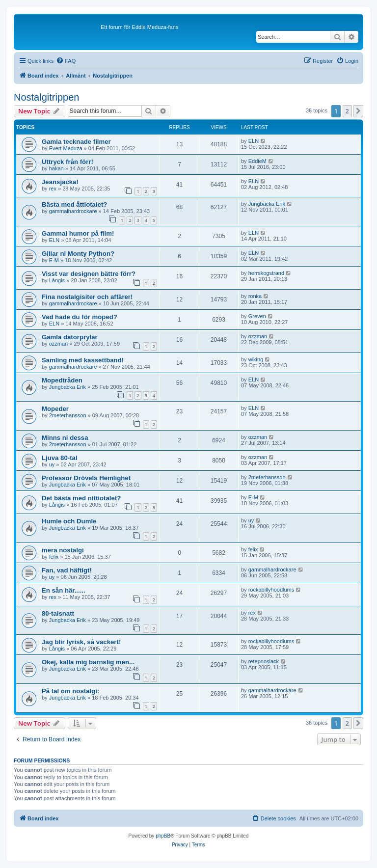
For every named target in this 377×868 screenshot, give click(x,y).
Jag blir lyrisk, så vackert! (81, 642)
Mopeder (55, 409)
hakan (56, 168)
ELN (254, 141)
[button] (358, 111)
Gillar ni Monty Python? (78, 254)
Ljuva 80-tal (60, 458)
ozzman (59, 344)
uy (52, 464)
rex (53, 189)
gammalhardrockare (73, 211)
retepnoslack (264, 661)
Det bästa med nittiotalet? (81, 498)
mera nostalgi (63, 550)
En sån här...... (64, 590)
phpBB (163, 836)
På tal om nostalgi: (70, 691)
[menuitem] (66, 61)
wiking (256, 359)
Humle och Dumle (69, 521)
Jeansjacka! (60, 182)
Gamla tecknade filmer (76, 142)
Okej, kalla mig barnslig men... (88, 662)
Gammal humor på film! (78, 233)
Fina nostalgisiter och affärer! (87, 297)
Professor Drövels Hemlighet (86, 478)
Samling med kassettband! (83, 360)
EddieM (257, 161)
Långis (57, 280)
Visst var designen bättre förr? (89, 274)
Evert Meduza (66, 148)
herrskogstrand (266, 273)
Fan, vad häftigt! (67, 570)
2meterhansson (68, 415)
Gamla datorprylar (70, 337)
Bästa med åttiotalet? (74, 204)
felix (54, 557)
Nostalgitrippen (46, 97)
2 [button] (347, 111)
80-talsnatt (58, 613)
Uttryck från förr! (67, 162)
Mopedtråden (62, 380)
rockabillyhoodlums (271, 590)
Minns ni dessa (65, 438)
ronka (255, 296)
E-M (54, 260)
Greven (257, 316)
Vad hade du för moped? (80, 317)
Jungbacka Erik (267, 204)
